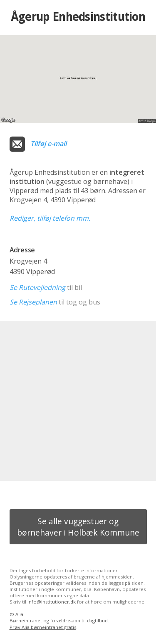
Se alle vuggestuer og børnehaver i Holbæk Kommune (78, 527)
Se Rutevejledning (37, 287)
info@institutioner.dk (52, 602)
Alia (19, 614)
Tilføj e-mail (48, 143)
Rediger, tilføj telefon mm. (50, 218)
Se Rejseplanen (33, 302)
